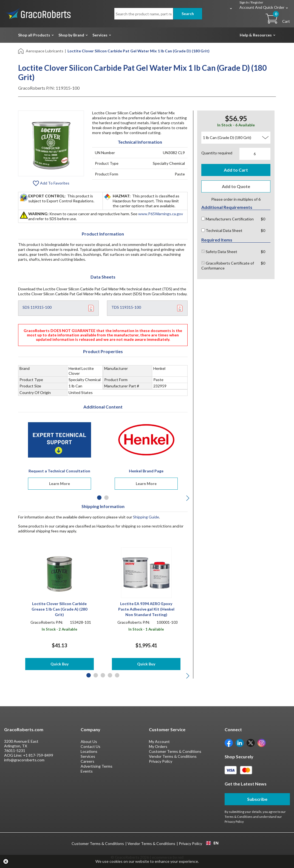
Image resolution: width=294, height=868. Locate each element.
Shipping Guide (146, 517)
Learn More (60, 483)
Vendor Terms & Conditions (173, 756)
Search (188, 14)
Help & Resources (256, 35)
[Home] (21, 51)
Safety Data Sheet (219, 252)
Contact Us (91, 746)
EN (212, 843)
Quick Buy (60, 664)
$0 (263, 219)
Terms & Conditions (239, 817)
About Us (89, 741)
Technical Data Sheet (222, 230)
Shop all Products (34, 35)
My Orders (158, 746)
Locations (89, 751)
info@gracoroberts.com (24, 760)
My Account (159, 741)
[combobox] (212, 843)
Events (87, 771)
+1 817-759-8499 (38, 755)
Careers (87, 761)
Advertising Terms (97, 766)
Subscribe (257, 799)
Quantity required (217, 153)
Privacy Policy (161, 761)
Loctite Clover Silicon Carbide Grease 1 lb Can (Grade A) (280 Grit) (59, 609)
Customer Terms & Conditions (175, 751)
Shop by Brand (71, 35)
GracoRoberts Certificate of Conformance (228, 266)
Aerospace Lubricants (45, 51)
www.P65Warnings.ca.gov (161, 214)
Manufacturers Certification (227, 219)
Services (100, 35)
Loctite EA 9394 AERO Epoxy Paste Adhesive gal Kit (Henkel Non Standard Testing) (146, 609)
